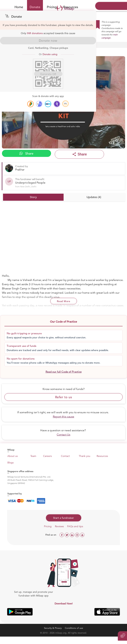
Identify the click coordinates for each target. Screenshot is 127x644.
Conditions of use (74, 628)
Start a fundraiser (64, 518)
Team (33, 456)
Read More (64, 301)
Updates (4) (94, 197)
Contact (65, 456)
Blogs (11, 463)
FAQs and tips (75, 526)
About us (13, 456)
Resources (102, 456)
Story (33, 197)
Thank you (85, 456)
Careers (47, 456)
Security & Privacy (53, 628)
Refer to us (64, 397)
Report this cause (63, 417)
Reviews (59, 526)
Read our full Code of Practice (64, 372)
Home (19, 7)
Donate (35, 7)
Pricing (52, 7)
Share (26, 153)
